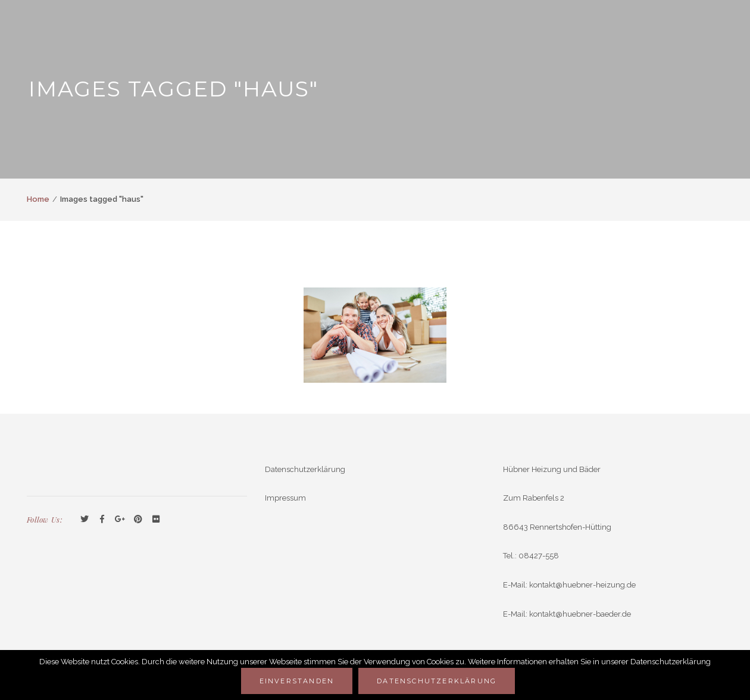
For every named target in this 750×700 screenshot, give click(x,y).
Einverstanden (297, 681)
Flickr (156, 520)
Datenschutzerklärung (305, 469)
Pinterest (138, 520)
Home (38, 199)
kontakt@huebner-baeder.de (580, 614)
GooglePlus (120, 520)
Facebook (102, 520)
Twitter (85, 520)
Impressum (285, 498)
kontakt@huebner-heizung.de (582, 585)
